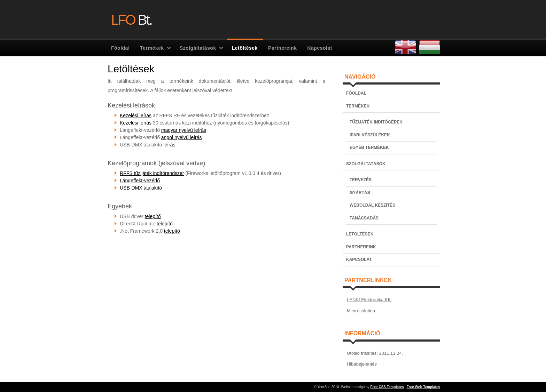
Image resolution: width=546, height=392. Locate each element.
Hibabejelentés (362, 364)
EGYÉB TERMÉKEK (369, 147)
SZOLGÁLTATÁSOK (366, 164)
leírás (169, 145)
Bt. (131, 19)
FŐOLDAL (356, 93)
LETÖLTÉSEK (360, 234)
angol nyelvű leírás (182, 137)
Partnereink (283, 48)
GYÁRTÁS (360, 193)
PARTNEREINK (361, 247)
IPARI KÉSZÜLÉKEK (370, 135)
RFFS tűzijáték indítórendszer (152, 173)
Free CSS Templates (387, 387)
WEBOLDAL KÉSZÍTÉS (372, 205)
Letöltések (245, 48)
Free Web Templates (423, 387)
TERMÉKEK (358, 106)
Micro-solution (361, 311)
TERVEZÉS (361, 180)
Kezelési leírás (136, 115)
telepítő (153, 216)
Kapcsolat (319, 48)
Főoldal (120, 48)
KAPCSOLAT (359, 259)
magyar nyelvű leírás (184, 130)
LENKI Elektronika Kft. (369, 300)
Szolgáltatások (198, 48)
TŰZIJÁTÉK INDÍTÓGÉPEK (376, 122)
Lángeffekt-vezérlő (140, 181)
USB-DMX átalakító (141, 188)
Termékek (152, 48)
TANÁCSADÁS (364, 218)
